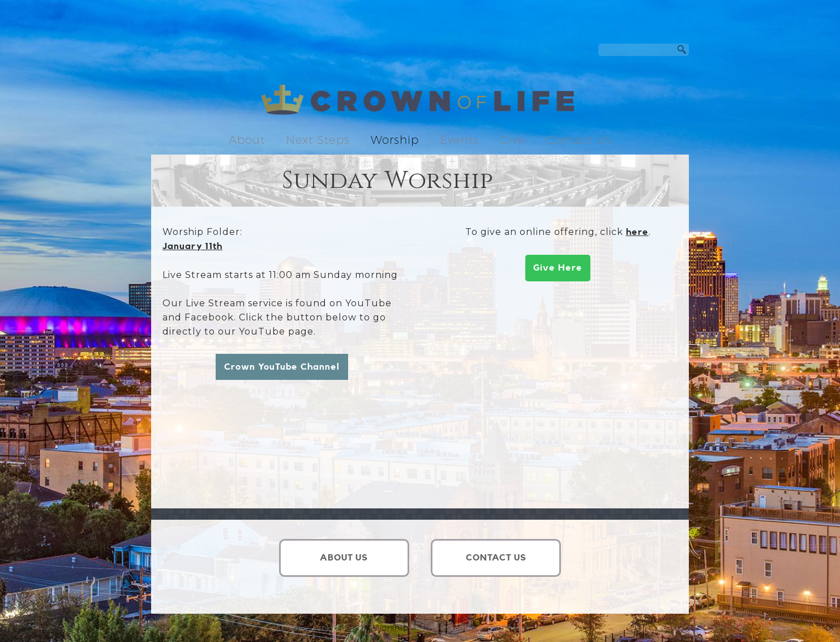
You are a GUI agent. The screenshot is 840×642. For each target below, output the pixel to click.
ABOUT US (344, 558)
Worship (395, 140)
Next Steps (318, 140)
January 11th (192, 246)
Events (459, 140)
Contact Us (579, 140)
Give (513, 140)
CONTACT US (496, 558)
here (637, 232)
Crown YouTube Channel (282, 367)
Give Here (558, 268)
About (247, 140)
